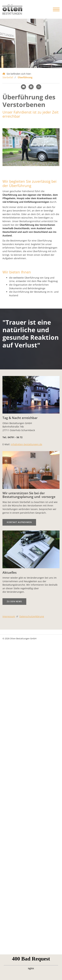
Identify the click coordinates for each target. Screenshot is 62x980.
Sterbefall (8, 77)
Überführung (25, 77)
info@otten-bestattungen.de (26, 444)
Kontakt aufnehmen (19, 522)
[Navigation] (55, 9)
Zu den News (14, 601)
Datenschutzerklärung (32, 616)
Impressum (9, 616)
